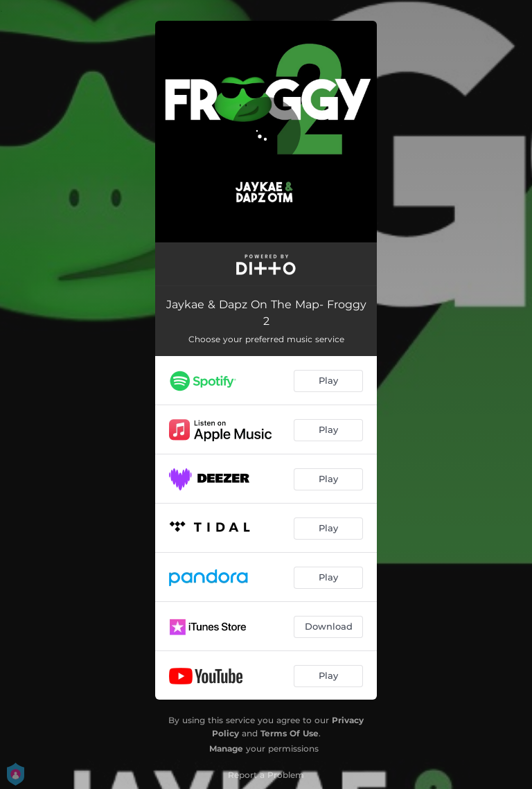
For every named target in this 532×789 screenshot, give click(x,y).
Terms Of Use (290, 733)
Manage (226, 748)
